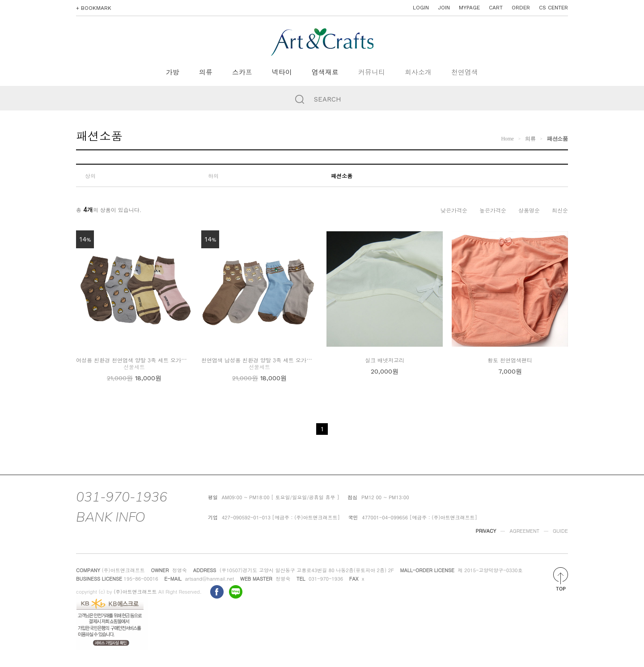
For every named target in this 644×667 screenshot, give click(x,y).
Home (507, 139)
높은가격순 (493, 210)
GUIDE (560, 531)
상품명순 (529, 210)
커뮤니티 (372, 72)
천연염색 (465, 72)
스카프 (242, 72)
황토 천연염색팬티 (510, 360)
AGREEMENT (524, 531)
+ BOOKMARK (94, 8)
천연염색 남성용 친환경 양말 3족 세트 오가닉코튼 (262, 360)
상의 (90, 176)
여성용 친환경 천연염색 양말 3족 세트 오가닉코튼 (137, 360)
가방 (173, 72)
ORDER (521, 8)
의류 (206, 72)
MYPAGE (469, 8)
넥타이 (282, 72)
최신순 (560, 210)
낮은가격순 (454, 210)
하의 (213, 176)
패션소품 (557, 139)
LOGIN (421, 8)
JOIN (444, 8)
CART (496, 8)
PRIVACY (486, 531)
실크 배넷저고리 (385, 360)
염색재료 (325, 72)
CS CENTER (553, 8)
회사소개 (418, 72)
